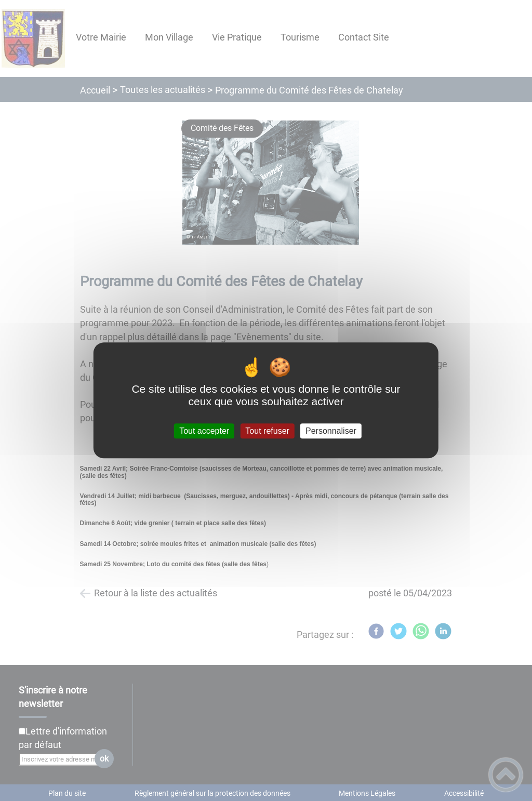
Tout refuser (267, 431)
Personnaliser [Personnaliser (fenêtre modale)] (331, 431)
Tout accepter (204, 431)
